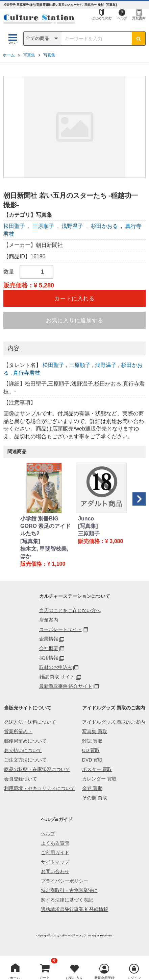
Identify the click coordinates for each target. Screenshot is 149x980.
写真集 (29, 55)
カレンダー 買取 (99, 779)
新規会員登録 (104, 978)
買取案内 (139, 18)
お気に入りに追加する (75, 320)
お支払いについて (23, 750)
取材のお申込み (56, 667)
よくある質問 (55, 843)
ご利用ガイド (55, 853)
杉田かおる (104, 226)
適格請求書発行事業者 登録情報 (75, 909)
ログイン (134, 978)
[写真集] (30, 541)
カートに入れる (74, 298)
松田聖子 (14, 226)
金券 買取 (92, 788)
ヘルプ (122, 18)
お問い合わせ (55, 871)
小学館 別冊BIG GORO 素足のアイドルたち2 (45, 526)
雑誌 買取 (92, 741)
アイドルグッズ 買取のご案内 (114, 722)
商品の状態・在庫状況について (37, 769)
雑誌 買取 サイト (57, 677)
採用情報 (49, 658)
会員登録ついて (21, 779)
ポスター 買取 (97, 769)
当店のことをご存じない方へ (70, 610)
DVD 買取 (92, 760)
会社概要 (49, 648)
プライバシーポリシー (65, 881)
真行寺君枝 (27, 373)
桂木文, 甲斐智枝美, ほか (44, 552)
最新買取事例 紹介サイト (66, 686)
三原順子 (43, 226)
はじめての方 (102, 18)
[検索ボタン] (139, 39)
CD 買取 (91, 750)
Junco (86, 519)
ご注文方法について (25, 760)
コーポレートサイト (60, 629)
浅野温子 (72, 226)
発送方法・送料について (30, 722)
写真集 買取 (95, 731)
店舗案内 (49, 620)
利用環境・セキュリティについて (40, 788)
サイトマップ (55, 862)
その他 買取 (95, 798)
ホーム (9, 55)
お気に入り (74, 978)
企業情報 (49, 639)
